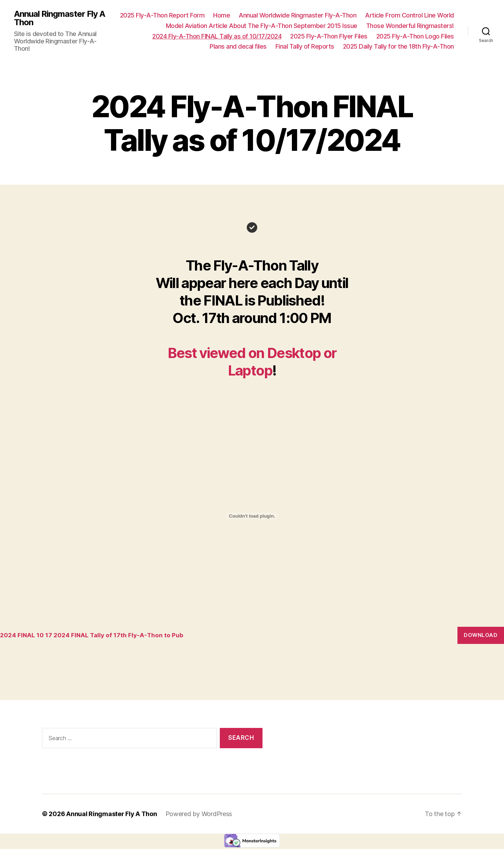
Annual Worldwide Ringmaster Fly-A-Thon (297, 15)
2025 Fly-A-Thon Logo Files (415, 36)
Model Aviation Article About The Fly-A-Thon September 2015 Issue (262, 26)
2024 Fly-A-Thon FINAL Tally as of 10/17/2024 (217, 36)
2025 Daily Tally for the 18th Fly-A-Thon (398, 46)
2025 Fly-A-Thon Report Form (162, 15)
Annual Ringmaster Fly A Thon (59, 18)
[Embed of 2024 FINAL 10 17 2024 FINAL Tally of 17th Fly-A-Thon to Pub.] (252, 516)
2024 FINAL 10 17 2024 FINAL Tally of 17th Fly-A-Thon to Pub (92, 635)
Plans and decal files (238, 46)
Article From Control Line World (409, 15)
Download (481, 635)
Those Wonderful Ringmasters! (410, 26)
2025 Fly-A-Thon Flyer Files (329, 36)
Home (222, 15)
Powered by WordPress (199, 814)
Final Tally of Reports (305, 46)
